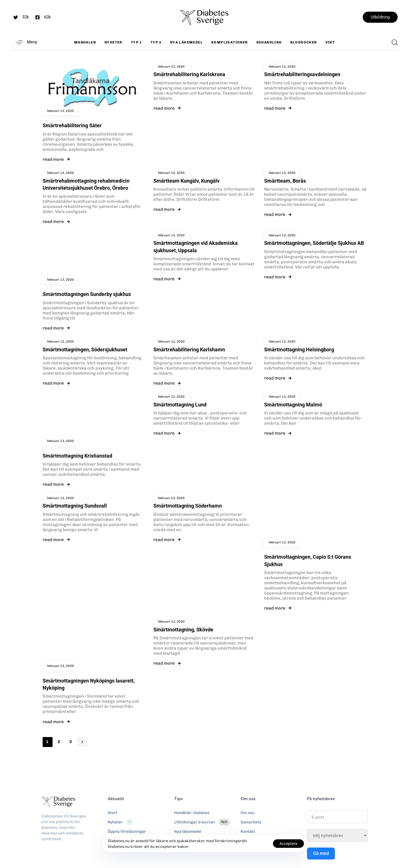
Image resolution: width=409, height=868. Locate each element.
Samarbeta (251, 822)
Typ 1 (136, 42)
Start (112, 813)
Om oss (248, 813)
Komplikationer (230, 42)
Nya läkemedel (186, 42)
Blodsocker (304, 42)
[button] (24, 42)
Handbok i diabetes (192, 813)
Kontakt (248, 832)
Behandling (269, 42)
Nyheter (113, 42)
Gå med (321, 853)
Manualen (85, 42)
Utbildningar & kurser (202, 822)
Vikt (330, 42)
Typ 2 (156, 42)
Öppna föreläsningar (127, 832)
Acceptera (288, 844)
